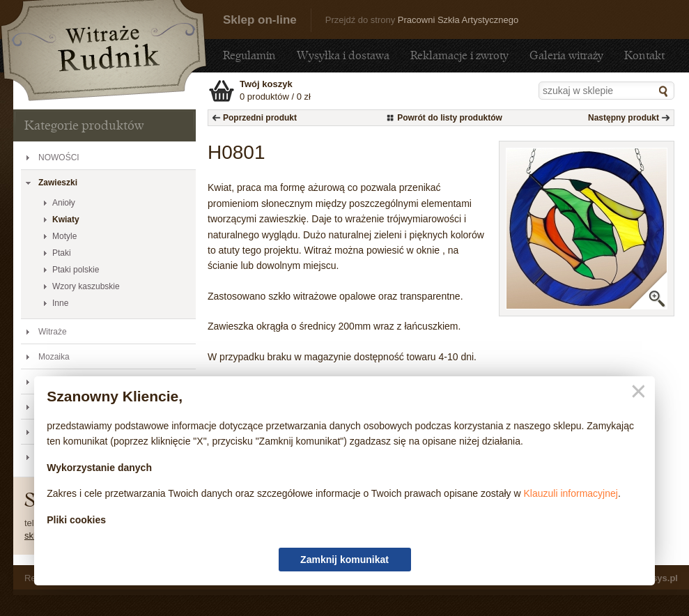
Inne (60, 303)
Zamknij (636, 392)
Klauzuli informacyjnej (571, 493)
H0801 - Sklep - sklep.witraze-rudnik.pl (104, 51)
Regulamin (249, 55)
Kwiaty (66, 220)
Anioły (64, 203)
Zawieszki (58, 183)
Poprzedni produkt (260, 118)
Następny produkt (624, 118)
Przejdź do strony (422, 20)
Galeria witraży (566, 55)
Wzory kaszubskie (86, 286)
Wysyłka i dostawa (343, 55)
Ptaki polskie (76, 270)
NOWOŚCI (59, 157)
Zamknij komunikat (344, 560)
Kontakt (644, 55)
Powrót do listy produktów (450, 118)
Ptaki (62, 253)
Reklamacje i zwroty (459, 55)
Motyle (64, 236)
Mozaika (54, 357)
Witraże (53, 332)
